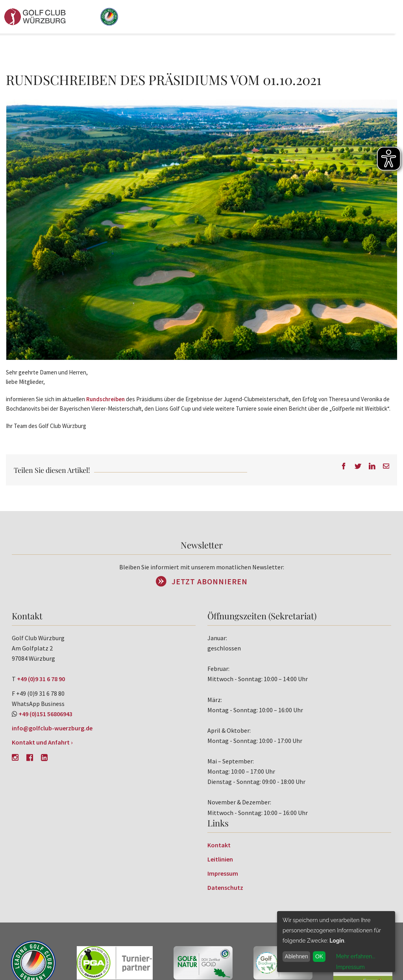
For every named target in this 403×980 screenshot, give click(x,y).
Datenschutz (225, 887)
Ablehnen (297, 956)
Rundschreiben (105, 399)
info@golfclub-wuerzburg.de (52, 728)
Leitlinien (220, 859)
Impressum (223, 873)
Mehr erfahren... (356, 956)
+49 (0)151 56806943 (45, 714)
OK (319, 956)
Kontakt (219, 845)
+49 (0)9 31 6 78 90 (41, 679)
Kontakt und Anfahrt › (42, 742)
